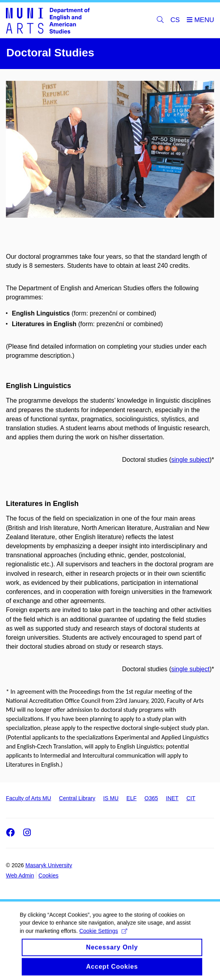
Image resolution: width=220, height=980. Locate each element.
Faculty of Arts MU (28, 798)
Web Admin (20, 875)
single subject (190, 460)
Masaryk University (49, 865)
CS (175, 20)
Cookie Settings (103, 935)
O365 (151, 798)
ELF (132, 798)
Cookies (48, 875)
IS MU (111, 798)
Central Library (77, 798)
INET (172, 798)
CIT (191, 798)
